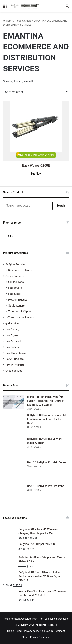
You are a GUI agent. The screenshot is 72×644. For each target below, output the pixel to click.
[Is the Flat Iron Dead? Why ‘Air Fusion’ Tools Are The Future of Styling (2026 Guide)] (14, 402)
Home (9, 21)
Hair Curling (12, 329)
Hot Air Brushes (14, 359)
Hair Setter (15, 294)
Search (61, 206)
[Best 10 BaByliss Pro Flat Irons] (14, 495)
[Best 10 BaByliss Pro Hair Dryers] (14, 471)
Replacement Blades (21, 270)
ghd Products (13, 323)
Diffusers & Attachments (20, 317)
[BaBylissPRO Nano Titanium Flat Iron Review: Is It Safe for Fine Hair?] (14, 424)
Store (25, 637)
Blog (19, 631)
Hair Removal (13, 341)
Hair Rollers (12, 347)
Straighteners (16, 306)
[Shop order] (36, 92)
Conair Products (15, 276)
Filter (11, 236)
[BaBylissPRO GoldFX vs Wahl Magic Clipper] (14, 447)
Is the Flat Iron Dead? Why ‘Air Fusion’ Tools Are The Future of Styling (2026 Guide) (46, 401)
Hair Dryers (15, 288)
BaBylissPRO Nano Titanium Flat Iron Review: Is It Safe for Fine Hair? (47, 419)
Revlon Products (15, 365)
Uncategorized (14, 371)
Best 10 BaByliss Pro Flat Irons (46, 486)
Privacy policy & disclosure (39, 631)
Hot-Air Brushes (18, 300)
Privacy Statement (40, 637)
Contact (60, 631)
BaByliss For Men (15, 264)
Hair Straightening (16, 353)
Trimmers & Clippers (21, 312)
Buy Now (36, 174)
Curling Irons (16, 282)
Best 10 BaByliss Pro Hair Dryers (47, 462)
